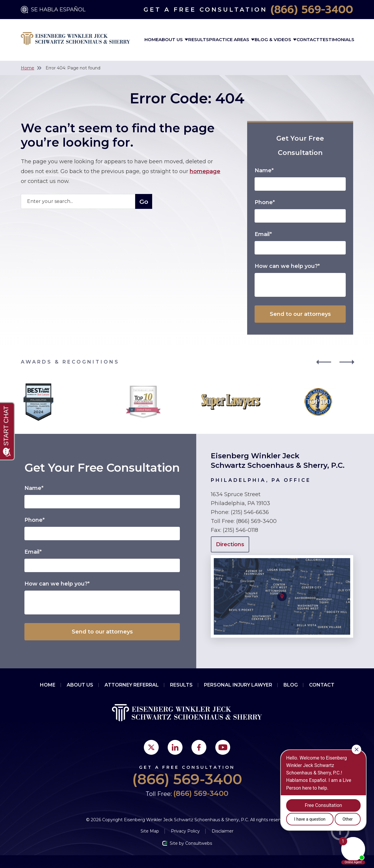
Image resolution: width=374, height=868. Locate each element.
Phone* (265, 202)
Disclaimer (223, 831)
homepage (205, 171)
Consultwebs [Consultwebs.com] (199, 843)
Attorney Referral (132, 685)
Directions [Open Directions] (230, 544)
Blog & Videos (274, 39)
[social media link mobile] (151, 747)
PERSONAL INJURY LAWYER (238, 685)
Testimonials (337, 39)
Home (151, 39)
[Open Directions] (282, 558)
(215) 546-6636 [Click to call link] (250, 512)
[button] (323, 362)
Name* (264, 170)
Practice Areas (230, 39)
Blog (291, 685)
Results (199, 39)
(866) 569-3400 (312, 10)
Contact (308, 39)
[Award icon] (38, 385)
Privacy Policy (185, 831)
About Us (171, 39)
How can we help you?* (287, 266)
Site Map (150, 831)
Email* (263, 234)
